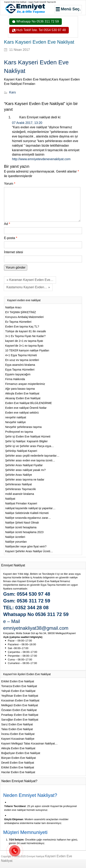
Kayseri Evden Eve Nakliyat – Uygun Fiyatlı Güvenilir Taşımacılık (30, 2)
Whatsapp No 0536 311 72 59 (37, 21)
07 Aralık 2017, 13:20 (27, 123)
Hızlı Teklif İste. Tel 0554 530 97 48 (41, 30)
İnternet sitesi (13, 252)
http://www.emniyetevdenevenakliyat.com (41, 159)
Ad (7, 224)
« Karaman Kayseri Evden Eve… (30, 280)
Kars (12, 93)
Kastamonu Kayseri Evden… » (28, 287)
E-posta (11, 238)
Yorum (10, 184)
